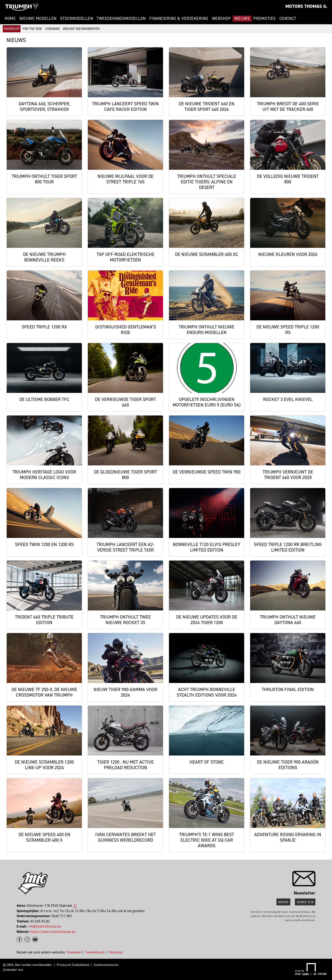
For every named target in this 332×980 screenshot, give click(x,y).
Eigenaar (52, 29)
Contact (288, 18)
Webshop (221, 18)
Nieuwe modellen (38, 18)
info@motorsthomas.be (44, 926)
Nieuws (242, 18)
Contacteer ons (13, 970)
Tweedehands (95, 952)
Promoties (265, 18)
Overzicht (12, 29)
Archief (283, 902)
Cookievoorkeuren (106, 965)
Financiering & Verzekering (179, 18)
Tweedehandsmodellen (121, 18)
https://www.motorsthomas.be (53, 932)
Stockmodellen (77, 18)
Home (10, 18)
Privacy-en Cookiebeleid (73, 965)
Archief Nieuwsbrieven (81, 29)
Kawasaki (74, 952)
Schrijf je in (305, 902)
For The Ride (32, 29)
